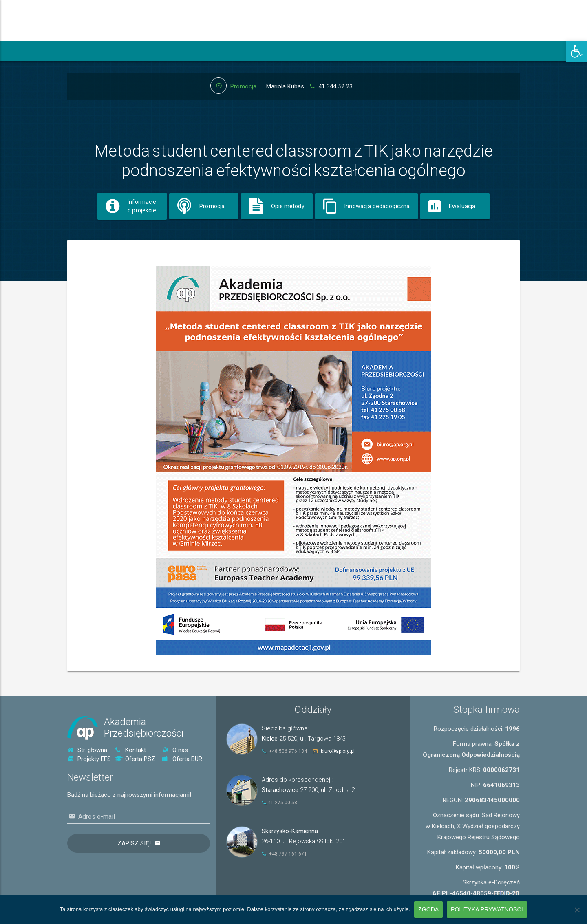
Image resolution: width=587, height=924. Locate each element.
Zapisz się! (134, 843)
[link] (576, 51)
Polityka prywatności (487, 909)
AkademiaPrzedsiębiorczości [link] (144, 728)
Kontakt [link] (130, 750)
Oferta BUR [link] (182, 759)
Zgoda (428, 909)
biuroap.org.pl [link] (338, 751)
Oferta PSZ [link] (135, 759)
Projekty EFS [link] (89, 759)
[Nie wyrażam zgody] (577, 910)
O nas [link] (175, 750)
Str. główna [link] (87, 750)
